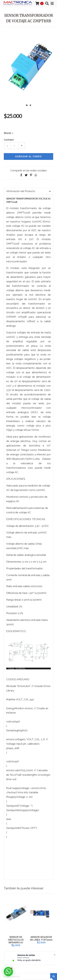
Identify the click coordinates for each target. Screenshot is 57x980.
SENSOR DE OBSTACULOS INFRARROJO (16, 940)
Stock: (8, 133)
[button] (27, 105)
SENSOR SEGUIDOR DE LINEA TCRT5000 (41, 938)
